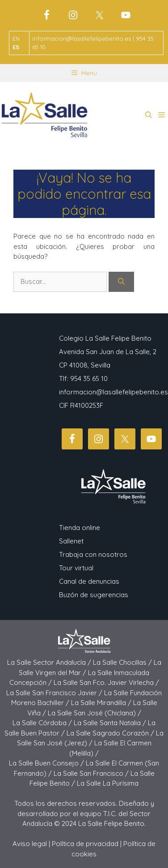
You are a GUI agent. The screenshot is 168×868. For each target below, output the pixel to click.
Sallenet (71, 541)
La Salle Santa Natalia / (111, 723)
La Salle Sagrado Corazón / (111, 733)
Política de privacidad (85, 844)
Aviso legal (30, 844)
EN (16, 38)
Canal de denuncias (89, 581)
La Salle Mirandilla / (102, 703)
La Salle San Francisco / (92, 773)
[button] (149, 115)
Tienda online (80, 528)
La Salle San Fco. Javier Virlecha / (106, 682)
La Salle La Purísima (108, 783)
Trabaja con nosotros (93, 554)
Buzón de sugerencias (94, 595)
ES (16, 47)
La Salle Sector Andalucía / (50, 662)
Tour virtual (76, 568)
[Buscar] (121, 282)
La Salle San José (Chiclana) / (94, 713)
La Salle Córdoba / (43, 723)
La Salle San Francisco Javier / (55, 693)
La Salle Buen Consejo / (47, 763)
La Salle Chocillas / (123, 662)
